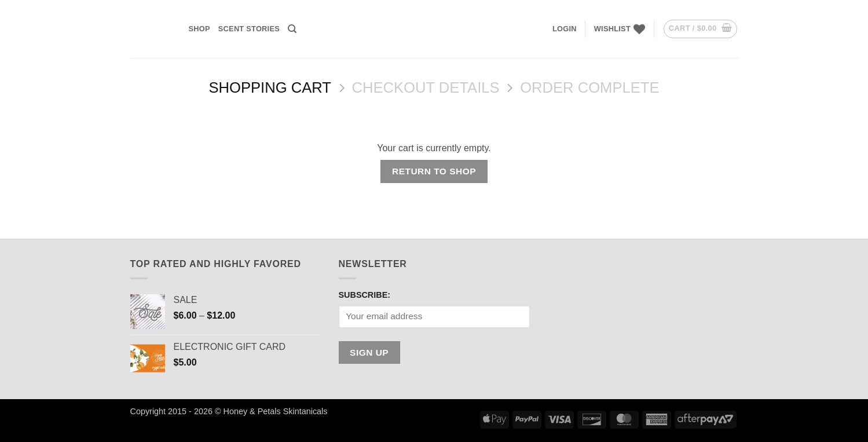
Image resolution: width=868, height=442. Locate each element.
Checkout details (426, 87)
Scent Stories (249, 29)
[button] (565, 29)
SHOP (199, 29)
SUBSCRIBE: (365, 295)
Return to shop (434, 171)
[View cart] (700, 29)
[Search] (292, 29)
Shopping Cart (270, 87)
